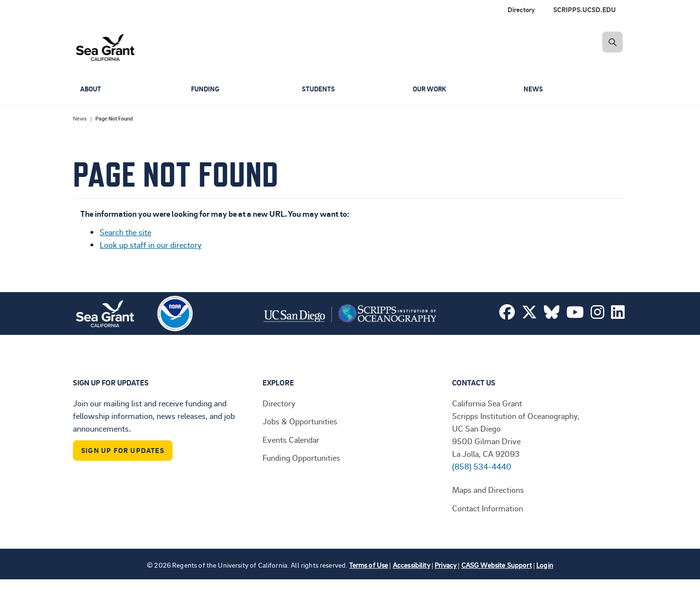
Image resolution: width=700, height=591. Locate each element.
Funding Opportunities (301, 457)
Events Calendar (291, 439)
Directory (521, 9)
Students (319, 89)
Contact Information (488, 508)
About (91, 89)
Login (545, 565)
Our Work (431, 89)
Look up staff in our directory (151, 244)
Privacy (446, 565)
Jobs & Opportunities (300, 421)
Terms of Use (368, 565)
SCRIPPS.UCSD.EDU (585, 9)
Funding (206, 89)
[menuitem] (586, 10)
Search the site (125, 232)
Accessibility (411, 565)
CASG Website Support (497, 565)
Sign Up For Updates (123, 450)
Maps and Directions (488, 489)
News (534, 89)
